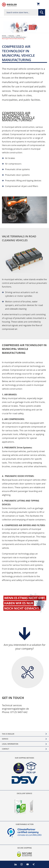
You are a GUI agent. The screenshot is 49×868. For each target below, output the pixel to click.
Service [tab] (5, 739)
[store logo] (9, 5)
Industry (11, 36)
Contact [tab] (6, 749)
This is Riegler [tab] (8, 734)
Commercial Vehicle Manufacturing (14, 37)
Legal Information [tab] (10, 744)
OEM (18, 36)
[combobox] (24, 12)
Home (4, 36)
